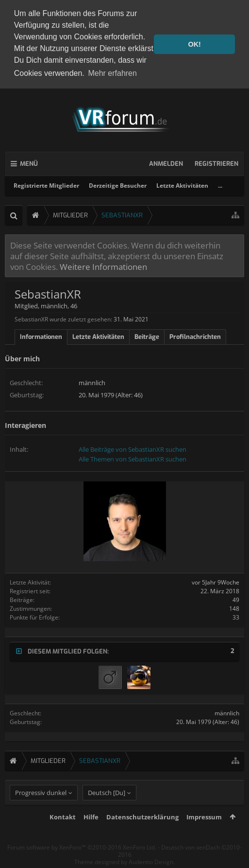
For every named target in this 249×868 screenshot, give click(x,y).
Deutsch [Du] (107, 808)
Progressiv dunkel (41, 808)
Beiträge (147, 335)
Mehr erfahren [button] (112, 73)
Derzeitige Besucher (118, 184)
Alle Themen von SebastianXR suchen (133, 457)
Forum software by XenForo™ (82, 863)
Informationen (41, 335)
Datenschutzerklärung (142, 833)
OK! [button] (194, 44)
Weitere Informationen (103, 265)
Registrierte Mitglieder (46, 184)
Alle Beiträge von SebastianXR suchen (133, 447)
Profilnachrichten (195, 335)
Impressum (204, 833)
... (220, 184)
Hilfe (91, 833)
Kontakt (63, 833)
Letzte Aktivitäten (182, 184)
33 (236, 615)
